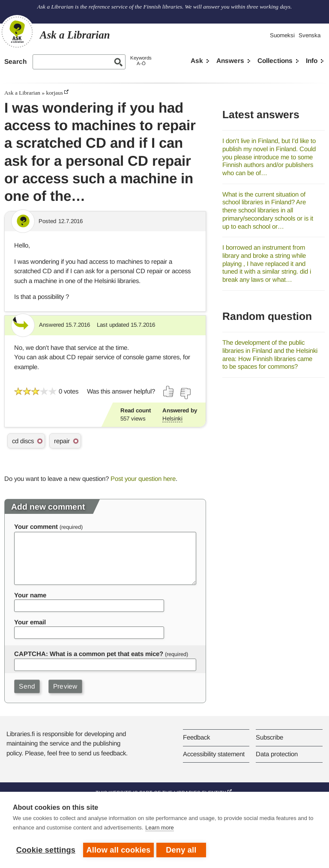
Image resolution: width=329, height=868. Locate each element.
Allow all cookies (119, 850)
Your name (30, 595)
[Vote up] (169, 391)
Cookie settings (46, 850)
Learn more (159, 829)
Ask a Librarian (22, 93)
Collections (275, 61)
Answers (230, 61)
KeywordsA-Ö (141, 61)
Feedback (196, 737)
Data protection (277, 754)
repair (62, 441)
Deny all (183, 850)
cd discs (23, 441)
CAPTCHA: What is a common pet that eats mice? (89, 654)
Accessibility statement (214, 754)
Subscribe (269, 737)
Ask (197, 61)
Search (15, 61)
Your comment (36, 526)
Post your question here (143, 479)
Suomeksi (282, 35)
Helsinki (172, 419)
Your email (30, 622)
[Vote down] (185, 394)
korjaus (54, 93)
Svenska (310, 35)
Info (312, 61)
